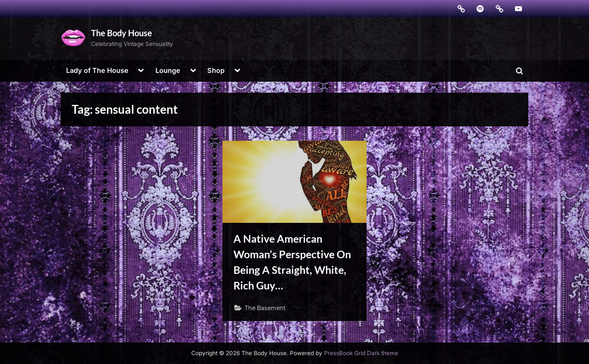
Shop (216, 70)
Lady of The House (97, 70)
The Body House (122, 33)
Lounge (168, 70)
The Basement (265, 308)
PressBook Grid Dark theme (361, 353)
